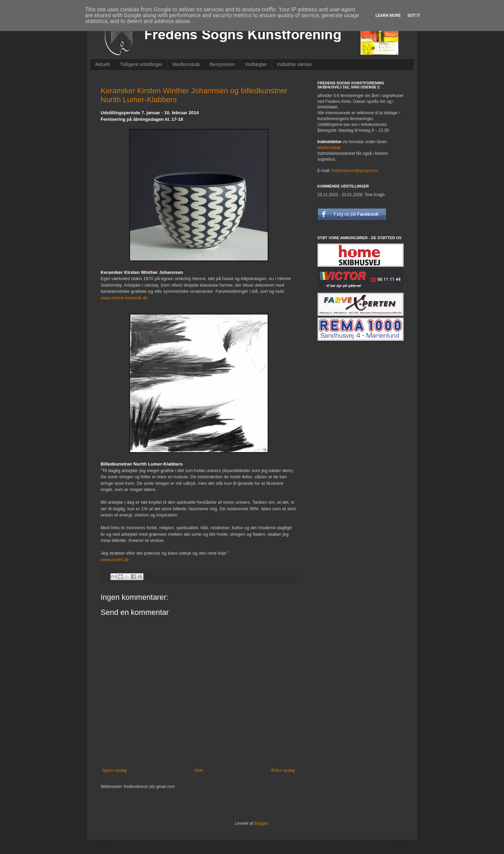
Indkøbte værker (294, 64)
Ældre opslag (283, 770)
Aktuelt (103, 64)
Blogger (261, 823)
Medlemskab (186, 64)
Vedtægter (256, 64)
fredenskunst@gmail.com (355, 171)
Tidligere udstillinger (141, 64)
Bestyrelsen (222, 64)
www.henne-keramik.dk (124, 298)
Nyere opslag (115, 770)
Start (199, 770)
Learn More (388, 15)
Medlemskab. (330, 148)
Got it (414, 15)
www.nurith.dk (115, 560)
